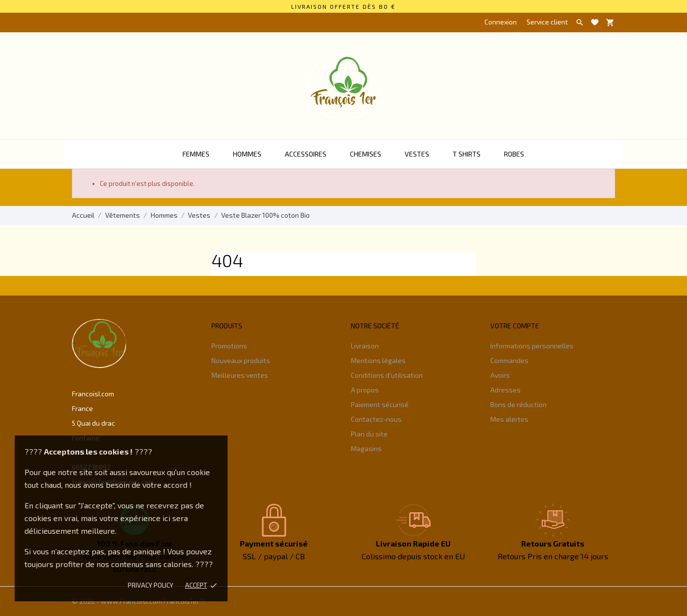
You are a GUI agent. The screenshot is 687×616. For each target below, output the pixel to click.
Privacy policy (150, 585)
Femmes (196, 154)
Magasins (366, 448)
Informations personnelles (532, 346)
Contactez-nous (376, 419)
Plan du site (369, 434)
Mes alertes (509, 419)
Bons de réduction (518, 404)
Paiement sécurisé (380, 404)
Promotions (229, 346)
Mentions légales (378, 360)
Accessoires (306, 154)
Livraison (365, 346)
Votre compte (515, 326)
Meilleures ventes (240, 375)
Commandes (509, 360)
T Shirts (467, 154)
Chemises (366, 154)
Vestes (417, 154)
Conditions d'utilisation (387, 375)
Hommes (247, 154)
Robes (514, 154)
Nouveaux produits (241, 360)
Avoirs (500, 375)
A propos (365, 390)
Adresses (505, 390)
